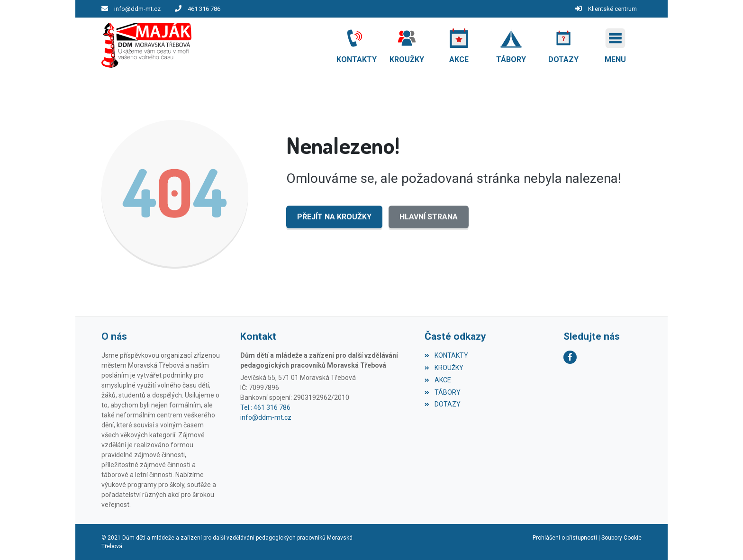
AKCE (438, 380)
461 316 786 (204, 9)
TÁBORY (442, 392)
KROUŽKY (444, 368)
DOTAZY (442, 404)
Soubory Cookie (621, 538)
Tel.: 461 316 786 (265, 407)
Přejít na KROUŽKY (334, 217)
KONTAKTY (446, 355)
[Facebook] (570, 357)
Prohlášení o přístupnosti (565, 538)
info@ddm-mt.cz (137, 9)
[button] (616, 45)
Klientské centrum (612, 9)
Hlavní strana (429, 217)
